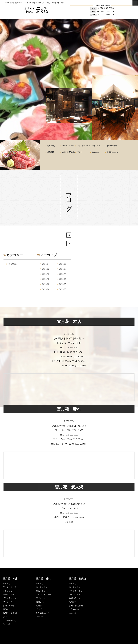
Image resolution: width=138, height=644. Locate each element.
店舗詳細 (51, 152)
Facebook (7, 624)
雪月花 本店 (10, 579)
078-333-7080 (105, 8)
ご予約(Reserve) (113, 152)
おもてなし (51, 146)
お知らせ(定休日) (68, 152)
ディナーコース (10, 587)
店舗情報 (7, 609)
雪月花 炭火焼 (77, 579)
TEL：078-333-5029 (69, 513)
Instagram (96, 152)
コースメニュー (68, 146)
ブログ (80, 152)
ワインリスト (97, 146)
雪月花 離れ (43, 579)
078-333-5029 (105, 15)
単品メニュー (9, 595)
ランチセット (9, 591)
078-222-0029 (105, 11)
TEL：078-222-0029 (69, 435)
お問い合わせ (112, 146)
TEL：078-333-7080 (69, 348)
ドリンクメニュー (84, 146)
